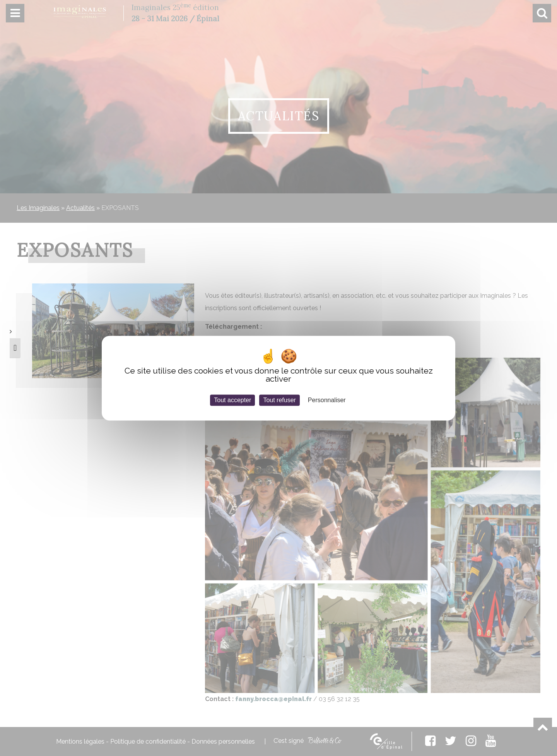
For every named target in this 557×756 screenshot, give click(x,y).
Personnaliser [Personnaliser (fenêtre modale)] (327, 400)
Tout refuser (279, 400)
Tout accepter (232, 400)
